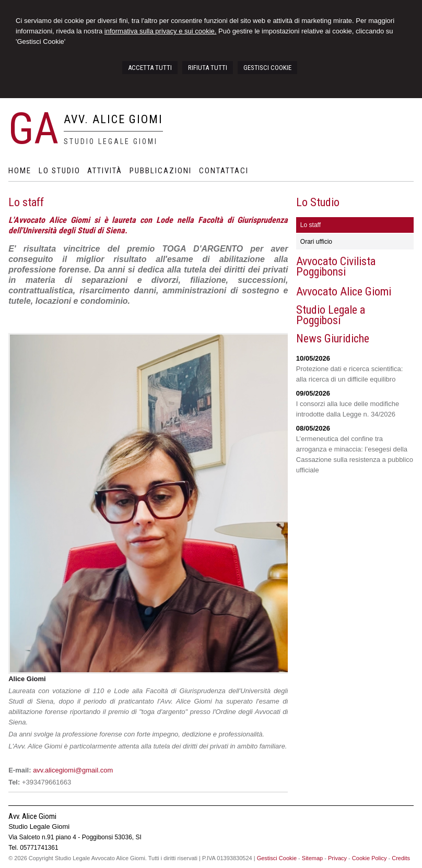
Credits (401, 858)
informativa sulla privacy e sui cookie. (161, 31)
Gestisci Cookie (277, 858)
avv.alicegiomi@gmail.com (73, 770)
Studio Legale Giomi (111, 141)
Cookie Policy (370, 858)
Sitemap (312, 858)
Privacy (337, 858)
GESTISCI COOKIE (267, 68)
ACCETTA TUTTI (150, 68)
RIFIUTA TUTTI (208, 68)
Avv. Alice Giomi (113, 119)
